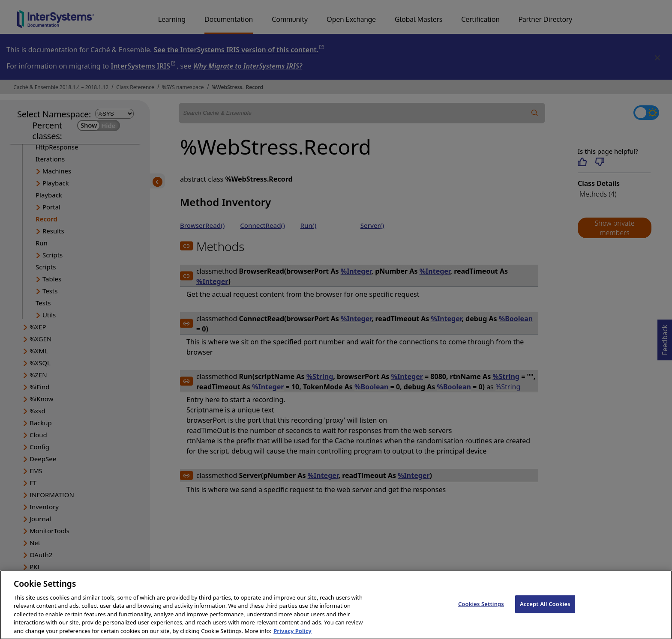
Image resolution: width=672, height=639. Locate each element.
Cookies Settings (481, 615)
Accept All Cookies (545, 615)
